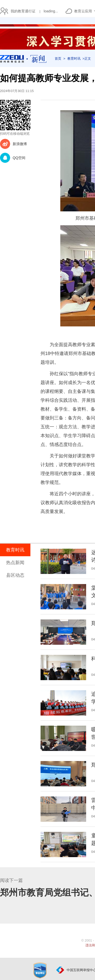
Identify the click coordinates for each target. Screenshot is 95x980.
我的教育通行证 (22, 11)
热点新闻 (15, 563)
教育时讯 (74, 59)
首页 (58, 59)
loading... (51, 11)
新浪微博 (20, 144)
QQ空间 (19, 158)
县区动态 (15, 575)
